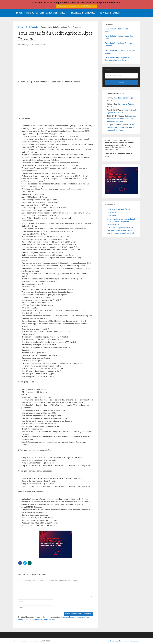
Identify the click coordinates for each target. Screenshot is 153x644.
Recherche (121, 82)
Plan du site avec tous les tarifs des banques (123, 641)
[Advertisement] (56, 64)
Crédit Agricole (27, 44)
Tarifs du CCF (112, 212)
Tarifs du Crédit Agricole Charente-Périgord (119, 44)
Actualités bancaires (83, 13)
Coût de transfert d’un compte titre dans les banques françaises (121, 127)
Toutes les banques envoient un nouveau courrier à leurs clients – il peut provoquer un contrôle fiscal (121, 230)
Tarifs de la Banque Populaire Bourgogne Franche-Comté (117, 59)
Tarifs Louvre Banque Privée (118, 209)
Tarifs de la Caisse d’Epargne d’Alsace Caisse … (120, 52)
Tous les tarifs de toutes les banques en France (40, 13)
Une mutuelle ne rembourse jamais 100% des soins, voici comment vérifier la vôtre (121, 222)
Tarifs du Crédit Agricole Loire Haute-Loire (120, 37)
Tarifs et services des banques (25, 641)
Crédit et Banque (111, 13)
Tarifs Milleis (112, 216)
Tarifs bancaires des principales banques (118, 30)
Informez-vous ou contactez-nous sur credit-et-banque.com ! (77, 6)
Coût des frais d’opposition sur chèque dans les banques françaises (121, 119)
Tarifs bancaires (40, 44)
